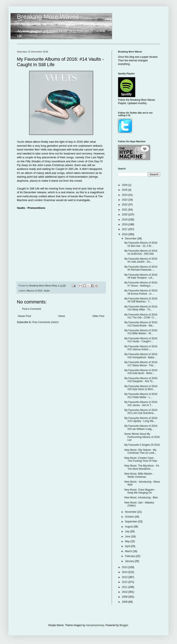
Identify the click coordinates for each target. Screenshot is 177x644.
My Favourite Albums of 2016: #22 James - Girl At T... (141, 404)
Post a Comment (32, 309)
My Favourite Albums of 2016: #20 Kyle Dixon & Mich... (141, 388)
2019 (125, 220)
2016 (125, 234)
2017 (125, 229)
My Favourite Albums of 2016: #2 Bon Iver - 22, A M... (141, 244)
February (130, 556)
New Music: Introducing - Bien (141, 498)
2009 (125, 597)
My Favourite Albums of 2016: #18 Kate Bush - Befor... (141, 372)
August (129, 527)
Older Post (98, 316)
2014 (125, 572)
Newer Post (24, 316)
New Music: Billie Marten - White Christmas (139, 475)
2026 (125, 185)
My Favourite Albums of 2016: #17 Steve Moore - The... (141, 364)
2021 (125, 210)
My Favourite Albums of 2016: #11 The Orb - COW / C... (141, 316)
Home (62, 316)
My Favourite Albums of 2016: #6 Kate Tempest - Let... (141, 276)
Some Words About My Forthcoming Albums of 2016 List (142, 437)
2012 (125, 582)
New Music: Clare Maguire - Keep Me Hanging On (140, 491)
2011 (125, 587)
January (130, 561)
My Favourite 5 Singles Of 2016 (142, 445)
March (129, 551)
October (130, 517)
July (128, 531)
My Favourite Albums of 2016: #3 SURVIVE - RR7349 (141, 252)
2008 (125, 602)
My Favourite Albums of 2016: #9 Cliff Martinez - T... (141, 300)
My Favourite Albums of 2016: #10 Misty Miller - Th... (141, 308)
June (128, 537)
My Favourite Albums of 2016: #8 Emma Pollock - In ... (141, 292)
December (131, 239)
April (128, 546)
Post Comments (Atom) (45, 322)
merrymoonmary (95, 625)
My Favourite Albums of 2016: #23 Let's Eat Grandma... (141, 412)
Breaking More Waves (48, 17)
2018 (125, 224)
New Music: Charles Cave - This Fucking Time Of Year (141, 459)
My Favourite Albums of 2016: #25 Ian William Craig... (141, 427)
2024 (125, 195)
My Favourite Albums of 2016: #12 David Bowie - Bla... (141, 324)
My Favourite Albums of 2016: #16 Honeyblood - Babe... (141, 356)
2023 (125, 200)
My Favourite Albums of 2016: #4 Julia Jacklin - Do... (141, 260)
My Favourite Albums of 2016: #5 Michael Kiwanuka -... (141, 268)
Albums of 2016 (34, 291)
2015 (125, 567)
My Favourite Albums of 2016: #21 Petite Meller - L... (141, 396)
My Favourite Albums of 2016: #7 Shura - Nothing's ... (141, 284)
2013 (125, 577)
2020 (125, 215)
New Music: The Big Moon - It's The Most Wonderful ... (142, 467)
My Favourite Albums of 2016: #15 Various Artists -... (141, 348)
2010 (125, 592)
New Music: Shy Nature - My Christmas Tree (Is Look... (140, 451)
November (131, 512)
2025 (125, 190)
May (128, 541)
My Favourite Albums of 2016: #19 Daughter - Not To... (141, 380)
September (131, 522)
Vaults (21, 142)
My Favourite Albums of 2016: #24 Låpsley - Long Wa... (141, 420)
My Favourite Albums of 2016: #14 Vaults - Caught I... (141, 340)
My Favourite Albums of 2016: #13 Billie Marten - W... (141, 332)
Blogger (124, 625)
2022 (125, 205)
